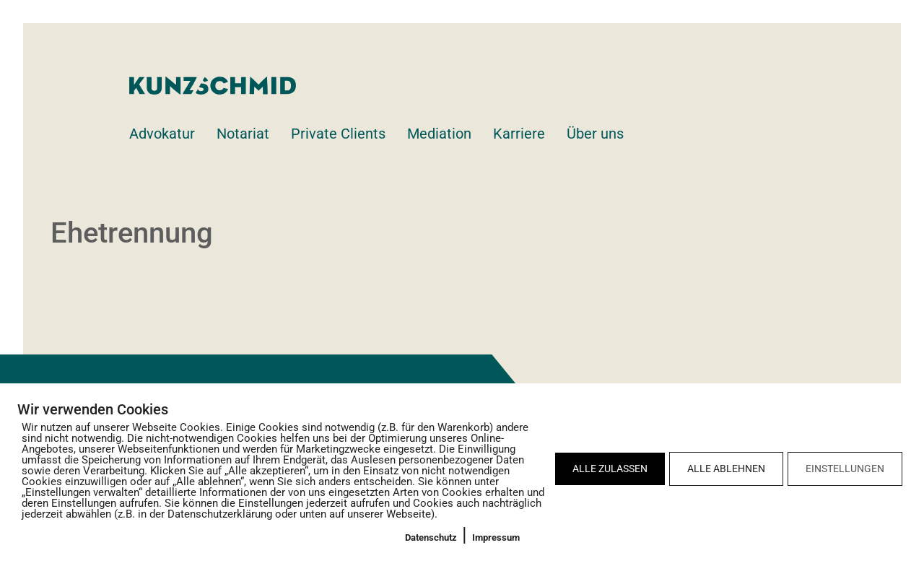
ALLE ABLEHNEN (726, 469)
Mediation (439, 134)
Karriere (519, 134)
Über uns (595, 134)
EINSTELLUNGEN (845, 469)
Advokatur (162, 134)
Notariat (243, 134)
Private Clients (338, 134)
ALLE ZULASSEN (610, 469)
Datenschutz (431, 537)
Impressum (496, 537)
